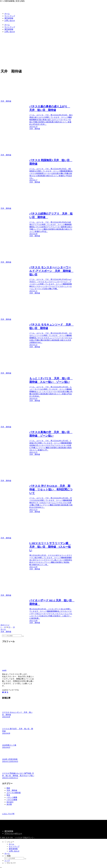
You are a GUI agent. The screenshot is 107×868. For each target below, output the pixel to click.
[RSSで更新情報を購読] (7, 692)
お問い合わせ (14, 851)
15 (9, 627)
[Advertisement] (53, 50)
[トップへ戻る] (1, 868)
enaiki (4, 670)
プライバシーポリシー (13, 833)
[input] (12, 636)
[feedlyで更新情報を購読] (5, 692)
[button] (23, 636)
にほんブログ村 (8, 814)
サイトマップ (14, 846)
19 (14, 627)
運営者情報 (9, 831)
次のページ (5, 625)
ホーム (11, 844)
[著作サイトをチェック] (3, 692)
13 (5, 627)
